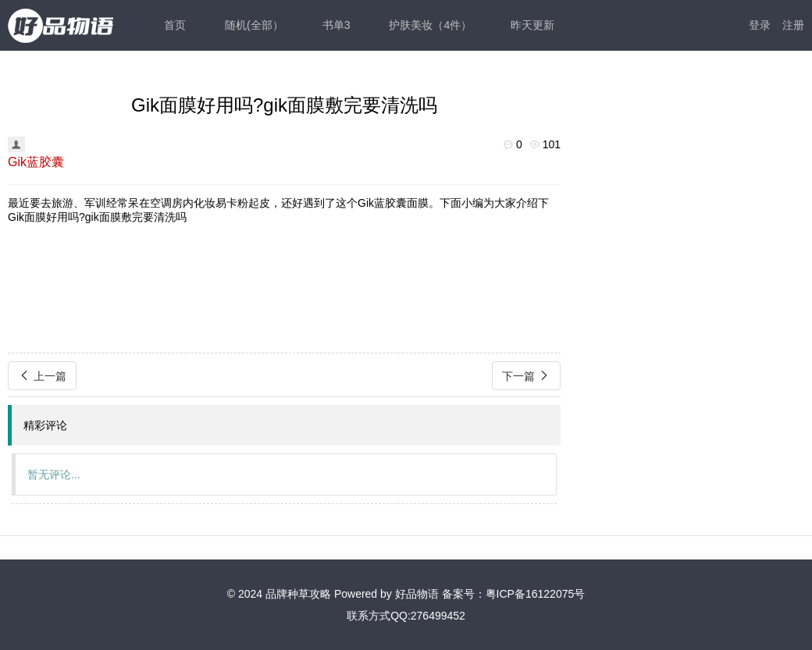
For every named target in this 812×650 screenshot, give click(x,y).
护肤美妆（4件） (430, 25)
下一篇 (526, 376)
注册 (793, 25)
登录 (760, 25)
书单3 (337, 25)
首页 (175, 25)
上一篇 (42, 376)
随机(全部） (254, 25)
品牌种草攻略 (298, 594)
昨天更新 (532, 25)
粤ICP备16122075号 (536, 594)
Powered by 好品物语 (386, 594)
